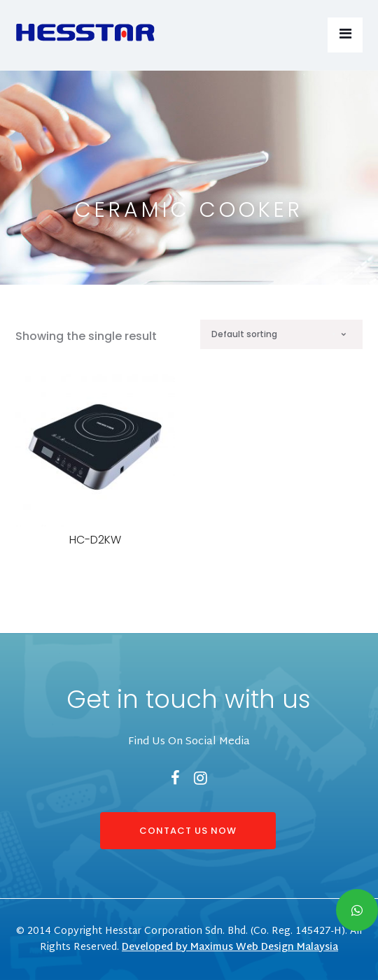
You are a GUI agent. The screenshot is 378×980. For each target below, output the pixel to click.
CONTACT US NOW (188, 831)
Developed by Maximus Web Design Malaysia (230, 947)
